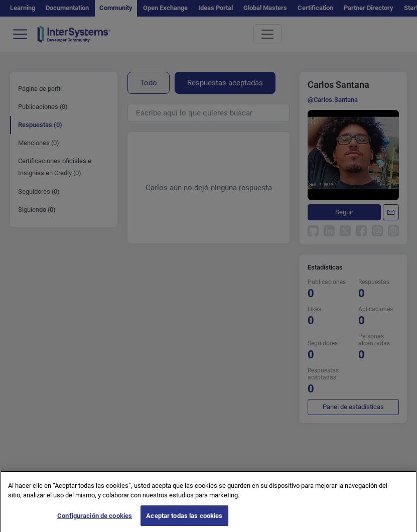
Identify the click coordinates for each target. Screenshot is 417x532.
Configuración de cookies (95, 520)
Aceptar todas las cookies (184, 520)
